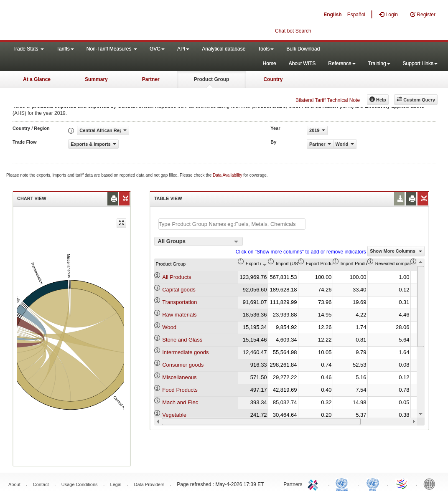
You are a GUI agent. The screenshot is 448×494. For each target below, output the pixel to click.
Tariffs (65, 49)
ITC (314, 484)
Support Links (420, 63)
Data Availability (228, 175)
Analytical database (224, 49)
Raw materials (179, 315)
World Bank (431, 484)
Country (273, 79)
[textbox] (232, 224)
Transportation (179, 302)
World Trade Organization (402, 484)
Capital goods (179, 290)
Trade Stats (28, 49)
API (183, 49)
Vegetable (174, 415)
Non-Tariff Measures (112, 49)
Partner (151, 79)
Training (379, 63)
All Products (177, 277)
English (332, 15)
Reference (342, 63)
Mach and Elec (180, 402)
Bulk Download (303, 49)
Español (356, 15)
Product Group (212, 79)
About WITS (302, 63)
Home (270, 63)
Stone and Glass (182, 340)
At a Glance (37, 79)
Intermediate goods (185, 352)
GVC (157, 49)
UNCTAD (344, 484)
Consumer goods (183, 365)
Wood (169, 327)
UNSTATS (373, 484)
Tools (266, 49)
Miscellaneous (179, 377)
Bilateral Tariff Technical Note (328, 100)
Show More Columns (396, 251)
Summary (96, 79)
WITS (84, 21)
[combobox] (199, 241)
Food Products (180, 390)
